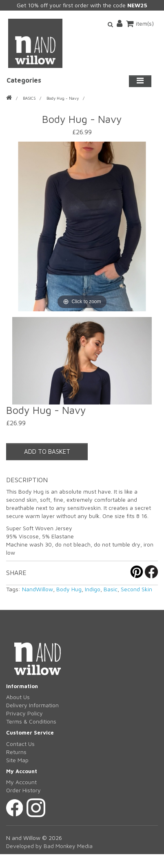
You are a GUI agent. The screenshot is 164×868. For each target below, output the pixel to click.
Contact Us (20, 744)
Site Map (17, 760)
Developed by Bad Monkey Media (49, 846)
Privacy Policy (24, 713)
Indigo (93, 589)
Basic (111, 589)
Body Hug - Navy (63, 98)
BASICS (29, 98)
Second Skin (136, 589)
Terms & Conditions (31, 721)
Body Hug (69, 589)
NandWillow (38, 589)
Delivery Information (32, 705)
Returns (16, 752)
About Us (18, 697)
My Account (21, 782)
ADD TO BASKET (47, 451)
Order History (23, 790)
